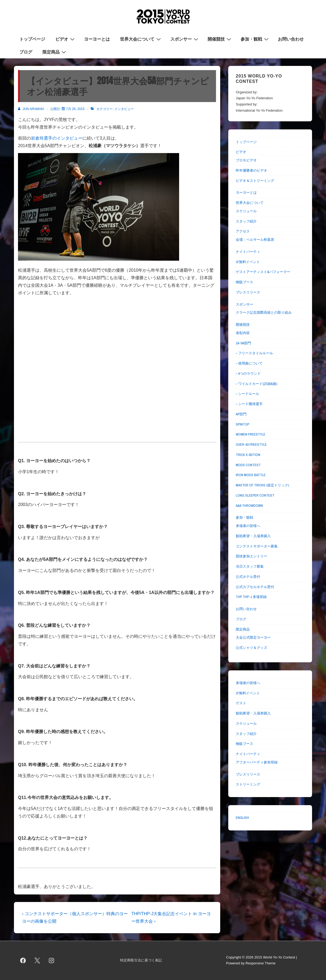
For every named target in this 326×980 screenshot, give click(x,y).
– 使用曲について (249, 363)
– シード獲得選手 (249, 404)
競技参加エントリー (251, 556)
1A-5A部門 (243, 343)
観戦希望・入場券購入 (253, 536)
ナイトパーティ (248, 252)
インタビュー (124, 109)
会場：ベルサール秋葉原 (255, 240)
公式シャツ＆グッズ (251, 648)
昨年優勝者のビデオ (251, 170)
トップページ (32, 39)
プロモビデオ (246, 160)
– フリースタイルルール (254, 353)
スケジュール (246, 211)
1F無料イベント (248, 262)
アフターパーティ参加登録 (257, 762)
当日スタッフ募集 (250, 566)
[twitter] (37, 960)
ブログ (26, 52)
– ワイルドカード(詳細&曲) (256, 384)
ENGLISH (242, 818)
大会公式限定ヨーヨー (253, 637)
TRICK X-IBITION (248, 455)
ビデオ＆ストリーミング (255, 181)
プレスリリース (248, 292)
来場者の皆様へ (248, 526)
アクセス (243, 231)
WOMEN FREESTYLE (251, 434)
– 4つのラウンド (248, 374)
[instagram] (52, 960)
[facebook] (23, 960)
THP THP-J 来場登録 (251, 597)
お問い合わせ (291, 39)
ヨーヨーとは (97, 39)
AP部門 (241, 414)
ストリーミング (248, 784)
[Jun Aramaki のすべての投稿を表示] (32, 109)
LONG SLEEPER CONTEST (255, 495)
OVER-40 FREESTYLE (251, 445)
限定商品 (55, 52)
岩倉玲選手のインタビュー (57, 138)
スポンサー (185, 39)
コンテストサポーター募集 (257, 546)
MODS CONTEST (248, 465)
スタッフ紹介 (246, 221)
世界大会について (141, 39)
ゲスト (241, 703)
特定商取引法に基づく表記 (141, 960)
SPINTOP (242, 424)
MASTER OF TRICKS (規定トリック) (262, 485)
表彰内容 (243, 333)
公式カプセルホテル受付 (255, 587)
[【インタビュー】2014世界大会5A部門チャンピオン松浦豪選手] (75, 109)
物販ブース (245, 282)
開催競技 (220, 39)
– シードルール (247, 394)
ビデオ (66, 39)
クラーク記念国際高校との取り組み (264, 312)
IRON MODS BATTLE (251, 475)
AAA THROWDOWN (249, 506)
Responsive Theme (260, 963)
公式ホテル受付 (248, 577)
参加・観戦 (255, 39)
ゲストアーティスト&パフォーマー (263, 272)
